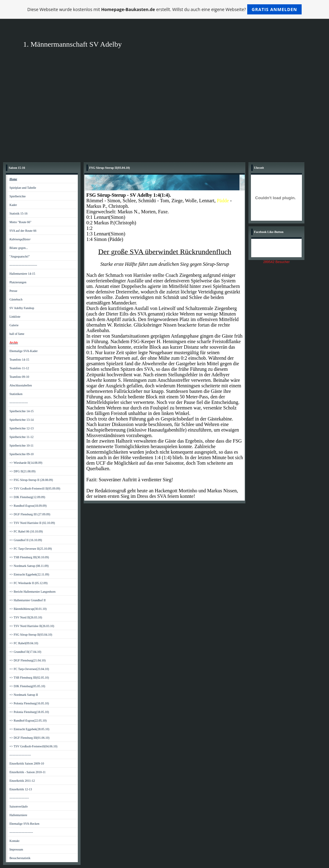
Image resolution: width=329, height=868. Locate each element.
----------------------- (21, 832)
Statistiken (16, 394)
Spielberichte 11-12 (22, 437)
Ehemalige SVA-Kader (24, 351)
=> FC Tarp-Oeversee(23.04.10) (29, 669)
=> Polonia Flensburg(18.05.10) (29, 712)
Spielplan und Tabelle (23, 188)
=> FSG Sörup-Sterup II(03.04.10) (31, 635)
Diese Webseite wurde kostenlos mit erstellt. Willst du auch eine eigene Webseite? (165, 9)
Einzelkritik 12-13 (21, 789)
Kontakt (14, 841)
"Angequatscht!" (20, 256)
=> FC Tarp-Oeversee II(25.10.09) (31, 549)
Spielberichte (18, 196)
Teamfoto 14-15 (19, 360)
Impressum (16, 849)
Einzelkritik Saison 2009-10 (27, 763)
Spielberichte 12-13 (22, 428)
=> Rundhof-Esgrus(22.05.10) (28, 721)
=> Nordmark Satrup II (24, 695)
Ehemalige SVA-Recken (24, 824)
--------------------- (20, 755)
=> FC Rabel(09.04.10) (24, 643)
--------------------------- (23, 265)
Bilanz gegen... (19, 248)
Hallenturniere (18, 815)
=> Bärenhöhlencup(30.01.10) (28, 609)
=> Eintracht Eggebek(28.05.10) (30, 729)
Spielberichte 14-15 (22, 411)
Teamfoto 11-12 (19, 368)
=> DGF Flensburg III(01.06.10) (30, 738)
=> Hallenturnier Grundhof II (28, 600)
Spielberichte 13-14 (22, 420)
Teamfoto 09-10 (19, 377)
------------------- (19, 798)
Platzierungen (18, 282)
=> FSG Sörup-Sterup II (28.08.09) (31, 480)
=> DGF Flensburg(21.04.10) (28, 660)
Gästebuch (16, 299)
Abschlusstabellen (21, 385)
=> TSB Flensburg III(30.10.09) (29, 557)
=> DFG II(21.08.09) (23, 471)
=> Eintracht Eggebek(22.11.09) (29, 574)
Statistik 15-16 (19, 213)
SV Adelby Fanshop (22, 308)
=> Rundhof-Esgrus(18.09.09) (28, 506)
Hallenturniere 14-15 (22, 274)
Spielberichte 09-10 (22, 454)
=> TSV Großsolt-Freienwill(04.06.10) (34, 746)
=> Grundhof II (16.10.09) (26, 540)
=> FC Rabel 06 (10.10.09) (26, 531)
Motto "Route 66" (21, 222)
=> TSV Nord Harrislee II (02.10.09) (32, 523)
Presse (14, 291)
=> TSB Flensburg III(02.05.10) (29, 678)
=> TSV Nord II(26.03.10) (26, 617)
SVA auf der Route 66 (23, 231)
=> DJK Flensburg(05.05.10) (27, 686)
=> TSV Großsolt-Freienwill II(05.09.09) (35, 488)
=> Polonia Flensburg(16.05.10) (29, 703)
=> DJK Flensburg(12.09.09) (27, 497)
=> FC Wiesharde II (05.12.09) (29, 583)
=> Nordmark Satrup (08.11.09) (29, 566)
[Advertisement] (164, 113)
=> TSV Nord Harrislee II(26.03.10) (32, 626)
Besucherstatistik (20, 858)
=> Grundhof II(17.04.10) (25, 652)
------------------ (19, 403)
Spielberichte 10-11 (22, 446)
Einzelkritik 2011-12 (22, 781)
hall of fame (17, 334)
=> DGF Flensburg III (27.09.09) (30, 514)
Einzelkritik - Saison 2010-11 (28, 772)
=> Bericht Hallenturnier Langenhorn (33, 592)
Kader (13, 205)
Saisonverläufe (19, 806)
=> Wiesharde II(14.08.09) (26, 463)
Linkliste (15, 317)
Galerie (14, 325)
